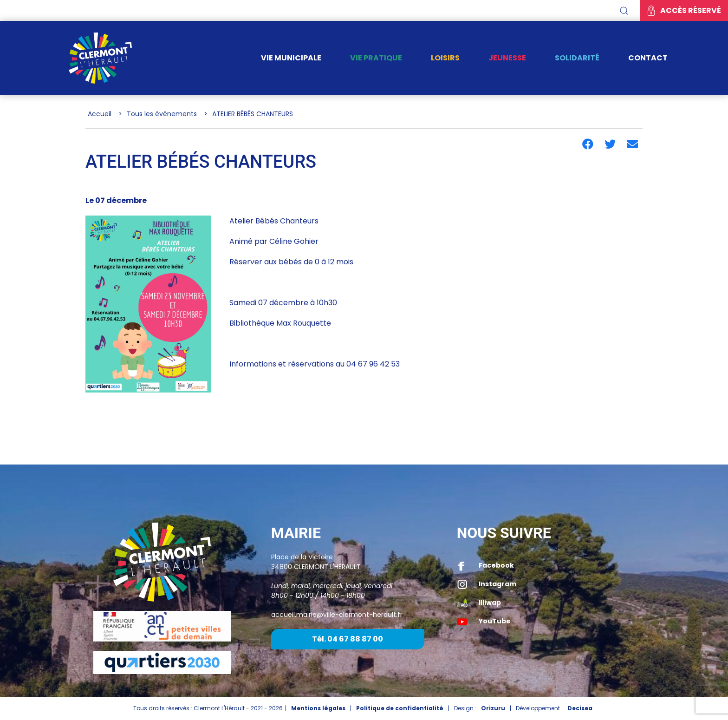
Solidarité (577, 58)
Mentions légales (318, 708)
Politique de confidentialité (400, 708)
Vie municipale (291, 58)
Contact (648, 58)
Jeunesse (507, 58)
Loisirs (445, 58)
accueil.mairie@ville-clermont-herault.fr (337, 615)
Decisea (580, 708)
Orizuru (493, 708)
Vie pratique (376, 58)
